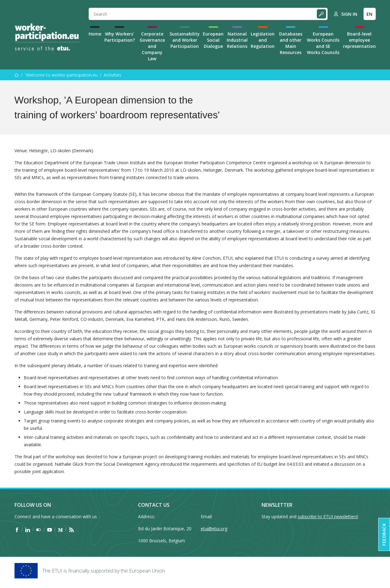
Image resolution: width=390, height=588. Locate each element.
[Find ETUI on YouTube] (50, 530)
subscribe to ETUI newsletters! (328, 517)
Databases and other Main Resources (291, 43)
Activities (113, 75)
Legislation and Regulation (263, 40)
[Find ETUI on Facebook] (17, 530)
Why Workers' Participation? (120, 37)
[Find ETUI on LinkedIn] (28, 530)
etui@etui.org (214, 529)
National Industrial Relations (237, 40)
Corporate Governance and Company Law (152, 46)
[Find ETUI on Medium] (60, 530)
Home (95, 34)
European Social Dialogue (213, 40)
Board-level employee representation (359, 40)
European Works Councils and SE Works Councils (323, 43)
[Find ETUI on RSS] (71, 530)
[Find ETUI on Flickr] (38, 530)
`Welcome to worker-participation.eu (61, 75)
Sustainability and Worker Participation (185, 40)
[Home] (47, 37)
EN (369, 14)
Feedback (384, 534)
